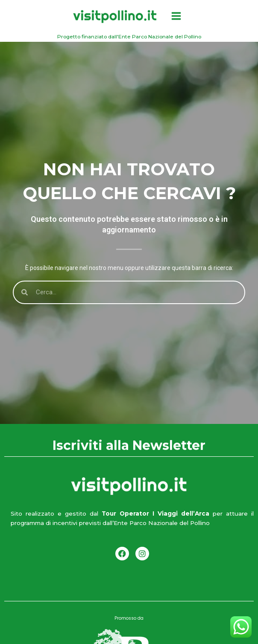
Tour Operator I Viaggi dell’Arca (154, 513)
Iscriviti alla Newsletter (129, 446)
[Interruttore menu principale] (176, 16)
